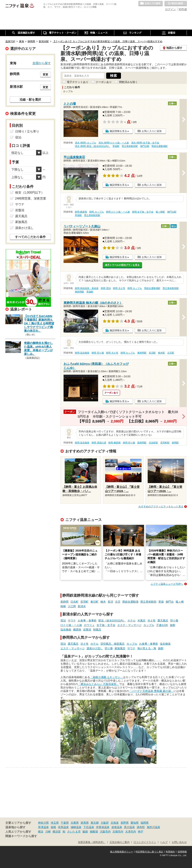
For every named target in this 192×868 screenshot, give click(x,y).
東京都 (95, 823)
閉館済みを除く (128, 82)
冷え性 (151, 620)
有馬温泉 (63, 827)
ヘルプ (164, 842)
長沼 (110, 602)
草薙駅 (116, 146)
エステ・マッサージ (129, 625)
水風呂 (142, 620)
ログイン (170, 9)
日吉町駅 (153, 443)
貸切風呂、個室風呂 (113, 644)
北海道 (115, 823)
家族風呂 (120, 648)
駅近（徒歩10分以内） (112, 620)
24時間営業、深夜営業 (31, 198)
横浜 (41, 832)
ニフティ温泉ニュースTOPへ (167, 584)
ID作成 (183, 9)
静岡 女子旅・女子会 (143, 212)
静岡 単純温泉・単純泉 (87, 288)
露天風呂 (163, 620)
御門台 (170, 602)
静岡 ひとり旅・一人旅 (118, 212)
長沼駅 (152, 353)
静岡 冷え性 (119, 288)
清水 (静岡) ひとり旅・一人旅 (114, 143)
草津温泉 (43, 827)
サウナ (72, 620)
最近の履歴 (176, 4)
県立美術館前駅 (130, 146)
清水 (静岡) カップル (86, 143)
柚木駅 (161, 353)
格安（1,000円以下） (30, 193)
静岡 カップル (96, 212)
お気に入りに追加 (152, 131)
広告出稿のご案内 (120, 842)
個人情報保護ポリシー (122, 852)
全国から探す (42, 63)
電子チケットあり (78, 82)
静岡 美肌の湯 (99, 443)
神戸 (141, 832)
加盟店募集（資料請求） (92, 842)
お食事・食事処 (87, 620)
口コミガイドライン (145, 842)
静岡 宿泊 (106, 288)
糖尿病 (77, 629)
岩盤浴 (87, 629)
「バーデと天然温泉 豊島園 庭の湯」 (151, 691)
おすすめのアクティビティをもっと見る (161, 506)
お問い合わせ (179, 842)
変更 (46, 75)
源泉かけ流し (95, 648)
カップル (149, 625)
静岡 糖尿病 (81, 212)
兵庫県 (75, 823)
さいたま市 (74, 832)
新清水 (82, 606)
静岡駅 (175, 443)
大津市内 (131, 832)
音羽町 (84, 602)
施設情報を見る (118, 131)
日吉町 (74, 602)
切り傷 (174, 620)
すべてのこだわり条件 (30, 237)
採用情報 (182, 852)
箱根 (53, 827)
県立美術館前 (148, 602)
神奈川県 (43, 823)
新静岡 (65, 602)
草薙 (161, 602)
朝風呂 (97, 629)
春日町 (94, 602)
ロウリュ (89, 625)
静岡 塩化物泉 (82, 353)
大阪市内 (105, 832)
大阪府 (105, 823)
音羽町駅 (165, 443)
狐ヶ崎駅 (160, 212)
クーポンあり (104, 82)
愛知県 (135, 823)
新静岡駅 (142, 443)
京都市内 (118, 832)
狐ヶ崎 (180, 602)
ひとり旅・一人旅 (71, 625)
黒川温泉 (129, 827)
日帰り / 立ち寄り (27, 131)
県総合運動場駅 (160, 146)
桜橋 (63, 606)
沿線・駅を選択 (30, 99)
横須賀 (57, 832)
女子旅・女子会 (106, 625)
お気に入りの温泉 (151, 4)
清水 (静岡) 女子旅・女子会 (145, 143)
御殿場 (94, 832)
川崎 (48, 832)
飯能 (85, 832)
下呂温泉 (89, 827)
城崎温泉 (76, 827)
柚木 (103, 602)
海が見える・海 (147, 648)
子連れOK (162, 625)
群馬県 (85, 823)
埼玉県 (55, 823)
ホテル (132, 620)
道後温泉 (117, 827)
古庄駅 (171, 353)
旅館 (173, 625)
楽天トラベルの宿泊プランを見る (122, 265)
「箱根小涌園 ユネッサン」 (107, 677)
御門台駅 (145, 146)
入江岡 (72, 606)
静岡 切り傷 (98, 353)
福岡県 (145, 823)
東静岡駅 (79, 292)
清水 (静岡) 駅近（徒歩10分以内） (93, 146)
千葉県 (65, 823)
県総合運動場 (130, 602)
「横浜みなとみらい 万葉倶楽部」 (98, 684)
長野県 (125, 823)
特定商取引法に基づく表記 (149, 852)
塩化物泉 (66, 629)
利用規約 (170, 852)
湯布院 (141, 827)
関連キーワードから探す (21, 836)
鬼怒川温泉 (153, 827)
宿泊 (63, 620)
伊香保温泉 (103, 827)
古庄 (118, 602)
